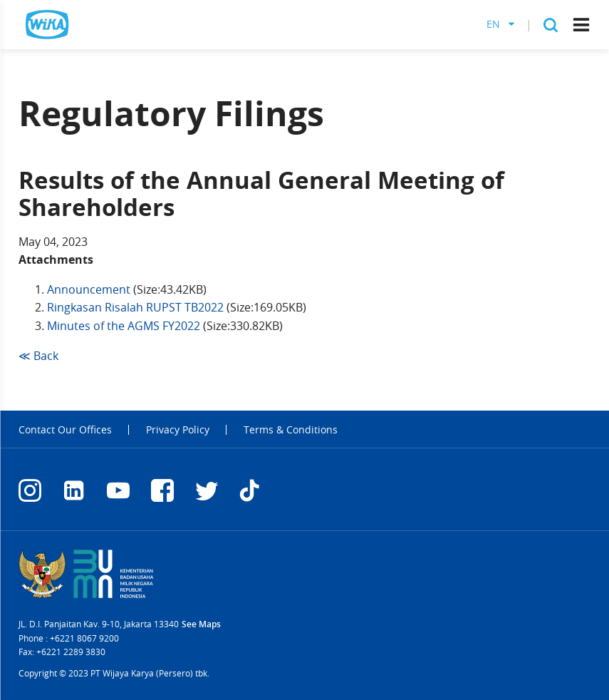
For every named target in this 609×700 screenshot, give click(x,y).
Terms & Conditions (291, 430)
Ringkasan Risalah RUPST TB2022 (135, 307)
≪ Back (38, 356)
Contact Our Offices (65, 430)
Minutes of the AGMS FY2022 (124, 326)
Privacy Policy (178, 430)
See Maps (201, 624)
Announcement (89, 289)
